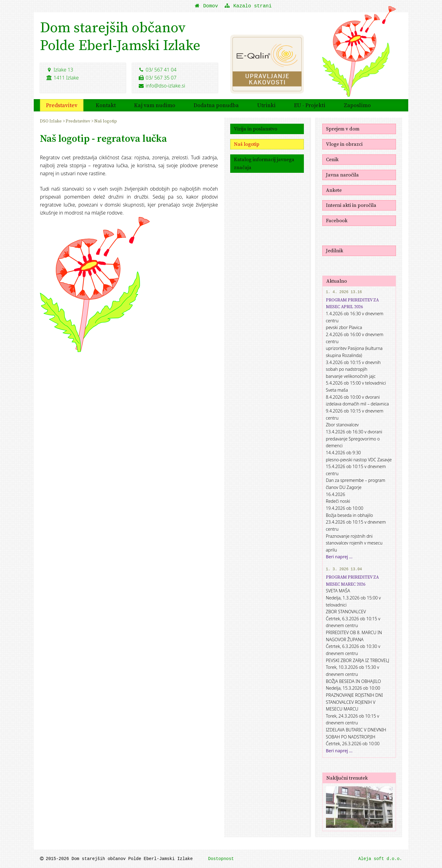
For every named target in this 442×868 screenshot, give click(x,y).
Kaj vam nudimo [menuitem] (155, 105)
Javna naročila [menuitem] (342, 175)
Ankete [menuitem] (334, 190)
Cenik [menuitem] (332, 159)
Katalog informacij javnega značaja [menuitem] (264, 163)
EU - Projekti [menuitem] (310, 105)
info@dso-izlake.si (162, 86)
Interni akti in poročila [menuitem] (351, 205)
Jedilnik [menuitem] (335, 250)
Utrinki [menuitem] (266, 105)
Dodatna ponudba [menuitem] (216, 105)
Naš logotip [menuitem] (106, 121)
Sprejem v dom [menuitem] (343, 129)
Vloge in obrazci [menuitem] (344, 144)
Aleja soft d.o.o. (380, 859)
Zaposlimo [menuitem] (357, 105)
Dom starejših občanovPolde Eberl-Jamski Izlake (120, 36)
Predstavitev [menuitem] (62, 105)
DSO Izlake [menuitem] (51, 121)
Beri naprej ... (339, 557)
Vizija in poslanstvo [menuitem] (256, 129)
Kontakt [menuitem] (106, 105)
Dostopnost (221, 859)
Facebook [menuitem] (337, 220)
